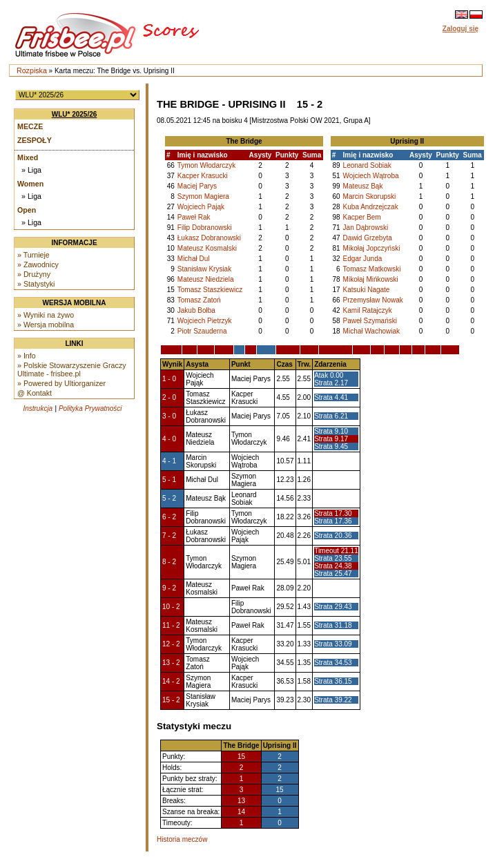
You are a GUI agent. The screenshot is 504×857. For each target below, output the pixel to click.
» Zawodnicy (38, 264)
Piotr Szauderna (202, 331)
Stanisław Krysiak (204, 269)
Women (30, 184)
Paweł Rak (194, 217)
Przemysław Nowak (373, 300)
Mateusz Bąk (363, 186)
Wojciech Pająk (201, 207)
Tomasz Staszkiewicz (210, 290)
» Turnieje (33, 255)
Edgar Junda (363, 259)
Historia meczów (182, 839)
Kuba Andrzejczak (371, 207)
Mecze (30, 126)
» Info (27, 356)
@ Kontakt (35, 393)
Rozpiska (32, 70)
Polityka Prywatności (90, 408)
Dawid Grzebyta (368, 238)
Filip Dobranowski (205, 228)
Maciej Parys (197, 186)
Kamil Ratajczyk (368, 310)
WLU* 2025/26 (75, 114)
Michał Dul (194, 259)
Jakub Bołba (196, 310)
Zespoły (35, 140)
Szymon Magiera (203, 196)
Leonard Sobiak (367, 165)
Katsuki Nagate (367, 290)
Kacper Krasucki (203, 176)
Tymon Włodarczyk (206, 165)
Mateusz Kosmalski (207, 248)
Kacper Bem (362, 217)
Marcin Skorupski (370, 196)
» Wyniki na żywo (46, 315)
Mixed (28, 157)
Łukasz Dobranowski (209, 238)
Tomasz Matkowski (372, 269)
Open (27, 210)
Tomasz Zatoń (199, 300)
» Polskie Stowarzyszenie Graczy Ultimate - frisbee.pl (72, 369)
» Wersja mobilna (46, 325)
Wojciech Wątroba (371, 176)
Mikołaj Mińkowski (371, 279)
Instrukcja (38, 408)
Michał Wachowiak (371, 331)
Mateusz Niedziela (206, 279)
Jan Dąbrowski (366, 228)
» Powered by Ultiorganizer (61, 383)
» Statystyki (36, 284)
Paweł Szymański (370, 321)
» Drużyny (34, 274)
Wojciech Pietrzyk (205, 321)
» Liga (31, 170)
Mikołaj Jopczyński (372, 248)
